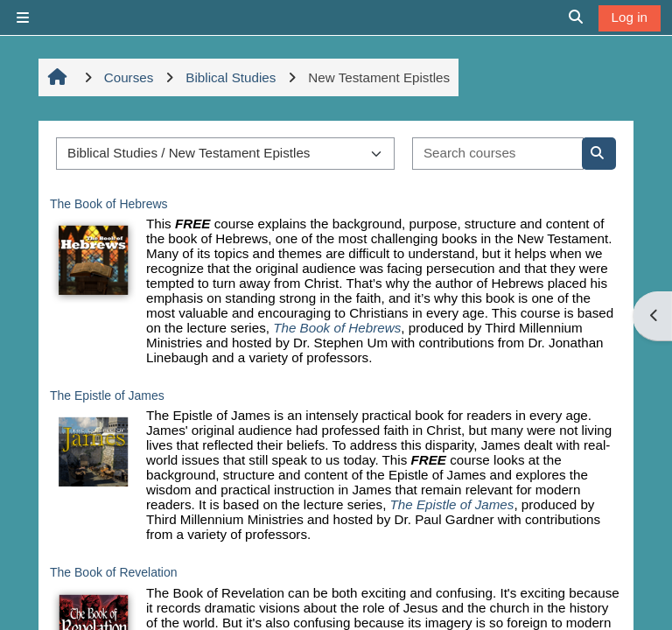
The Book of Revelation (114, 572)
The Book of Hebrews (109, 204)
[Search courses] (498, 154)
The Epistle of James (107, 395)
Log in (630, 17)
